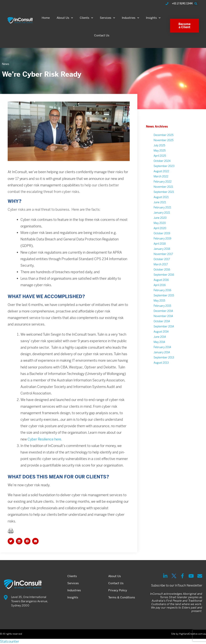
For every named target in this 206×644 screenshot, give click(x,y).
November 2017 (163, 263)
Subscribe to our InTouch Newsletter (177, 585)
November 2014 (163, 325)
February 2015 (162, 315)
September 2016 (164, 284)
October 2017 (162, 268)
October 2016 (162, 279)
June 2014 (160, 346)
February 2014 (162, 356)
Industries (130, 18)
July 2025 (159, 154)
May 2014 (159, 351)
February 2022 (163, 191)
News (6, 64)
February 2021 (162, 217)
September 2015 (164, 304)
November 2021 (163, 196)
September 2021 (164, 201)
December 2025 (164, 144)
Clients (86, 18)
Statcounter (10, 641)
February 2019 (162, 248)
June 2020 (160, 227)
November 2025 (164, 149)
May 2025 (160, 160)
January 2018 (162, 258)
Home (46, 18)
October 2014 (162, 330)
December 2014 (163, 320)
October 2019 (162, 242)
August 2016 (161, 289)
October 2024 (162, 170)
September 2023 (164, 175)
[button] (196, 4)
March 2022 (161, 185)
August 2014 (161, 341)
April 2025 (160, 165)
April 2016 (160, 294)
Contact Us (102, 35)
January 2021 (162, 222)
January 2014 (162, 361)
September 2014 (164, 336)
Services (107, 18)
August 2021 (161, 206)
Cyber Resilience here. (45, 448)
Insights (153, 18)
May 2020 (160, 232)
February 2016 (162, 299)
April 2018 (160, 253)
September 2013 (164, 367)
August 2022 (161, 180)
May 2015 (159, 310)
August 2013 (161, 372)
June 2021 (160, 211)
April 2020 (160, 237)
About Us (65, 18)
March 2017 (161, 273)
